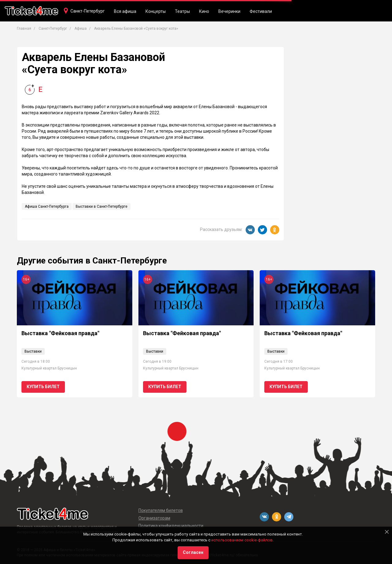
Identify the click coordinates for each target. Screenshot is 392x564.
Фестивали (261, 11)
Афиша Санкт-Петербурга (47, 206)
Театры (182, 11)
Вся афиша (125, 11)
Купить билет (43, 387)
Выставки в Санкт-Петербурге (102, 206)
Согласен (193, 552)
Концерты (156, 11)
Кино (204, 11)
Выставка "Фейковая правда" (60, 333)
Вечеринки (229, 11)
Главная (24, 28)
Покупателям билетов (161, 510)
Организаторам (154, 518)
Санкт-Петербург (88, 11)
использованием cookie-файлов (242, 540)
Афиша (81, 28)
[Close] (387, 532)
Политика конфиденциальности (171, 526)
